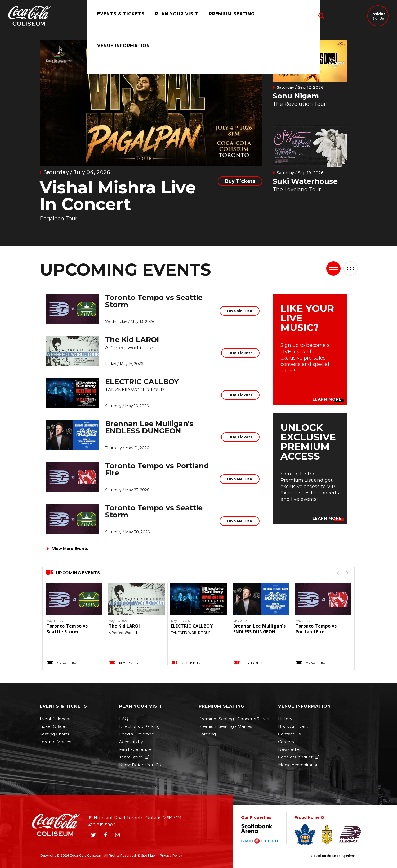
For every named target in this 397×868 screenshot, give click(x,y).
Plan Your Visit (171, 16)
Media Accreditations (299, 765)
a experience (334, 856)
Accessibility (131, 742)
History (285, 719)
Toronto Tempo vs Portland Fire (157, 469)
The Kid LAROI (132, 340)
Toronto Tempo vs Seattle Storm (154, 301)
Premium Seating (227, 16)
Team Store (131, 757)
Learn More (327, 399)
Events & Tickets (116, 16)
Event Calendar (55, 719)
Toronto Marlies (55, 742)
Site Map (148, 855)
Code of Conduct (295, 757)
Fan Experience (135, 749)
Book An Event (293, 726)
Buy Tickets (240, 181)
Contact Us (289, 734)
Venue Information (286, 16)
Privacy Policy (171, 855)
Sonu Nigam (296, 96)
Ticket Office (52, 726)
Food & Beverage (137, 734)
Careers (286, 742)
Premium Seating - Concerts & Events (236, 719)
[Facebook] (106, 835)
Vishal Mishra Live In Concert (118, 196)
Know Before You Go (140, 765)
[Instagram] (118, 835)
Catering (207, 734)
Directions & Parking (139, 726)
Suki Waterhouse (305, 181)
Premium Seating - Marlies (225, 726)
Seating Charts (54, 734)
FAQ (124, 719)
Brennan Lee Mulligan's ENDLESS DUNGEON (149, 427)
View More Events (70, 549)
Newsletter (289, 749)
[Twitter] (94, 835)
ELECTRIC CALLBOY (142, 382)
